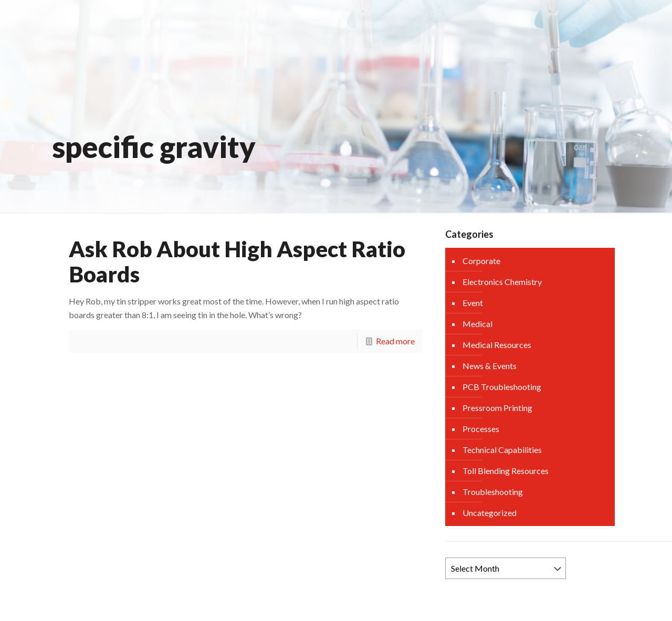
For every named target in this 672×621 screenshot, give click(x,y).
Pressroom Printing (497, 408)
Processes (481, 429)
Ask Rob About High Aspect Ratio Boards (237, 261)
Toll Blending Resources (506, 471)
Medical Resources (497, 345)
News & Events (490, 366)
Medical (477, 324)
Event (473, 303)
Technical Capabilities (502, 450)
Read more (395, 341)
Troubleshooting (493, 492)
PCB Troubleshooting (502, 387)
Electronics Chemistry (502, 282)
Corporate (481, 261)
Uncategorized (490, 513)
